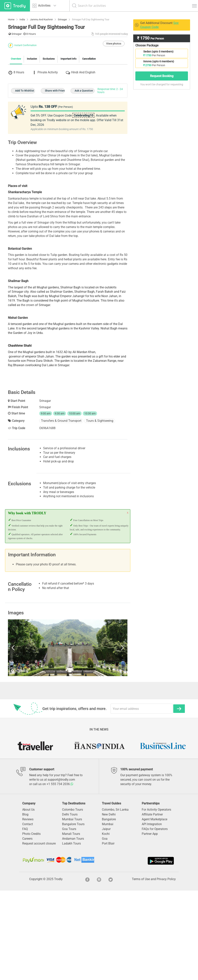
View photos (114, 100)
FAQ (25, 918)
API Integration (152, 914)
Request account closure (39, 933)
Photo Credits (31, 923)
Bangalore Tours (73, 914)
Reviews (28, 909)
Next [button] (110, 737)
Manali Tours (71, 923)
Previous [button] (26, 737)
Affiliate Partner (152, 904)
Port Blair (108, 933)
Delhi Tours (70, 904)
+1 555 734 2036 (60, 873)
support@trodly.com (61, 869)
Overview (16, 115)
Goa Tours (69, 918)
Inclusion (32, 115)
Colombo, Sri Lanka (115, 899)
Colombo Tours (73, 899)
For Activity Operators (156, 899)
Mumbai (108, 914)
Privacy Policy (166, 968)
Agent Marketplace (154, 909)
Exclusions (49, 115)
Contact (28, 914)
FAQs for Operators (155, 918)
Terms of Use (141, 968)
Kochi (106, 923)
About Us (28, 899)
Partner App (150, 923)
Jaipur (106, 918)
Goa (105, 928)
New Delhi (109, 904)
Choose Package (147, 45)
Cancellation (89, 115)
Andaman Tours (73, 928)
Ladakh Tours (71, 933)
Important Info (68, 115)
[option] (68, 737)
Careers (27, 928)
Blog (25, 904)
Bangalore (109, 909)
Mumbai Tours (72, 909)
